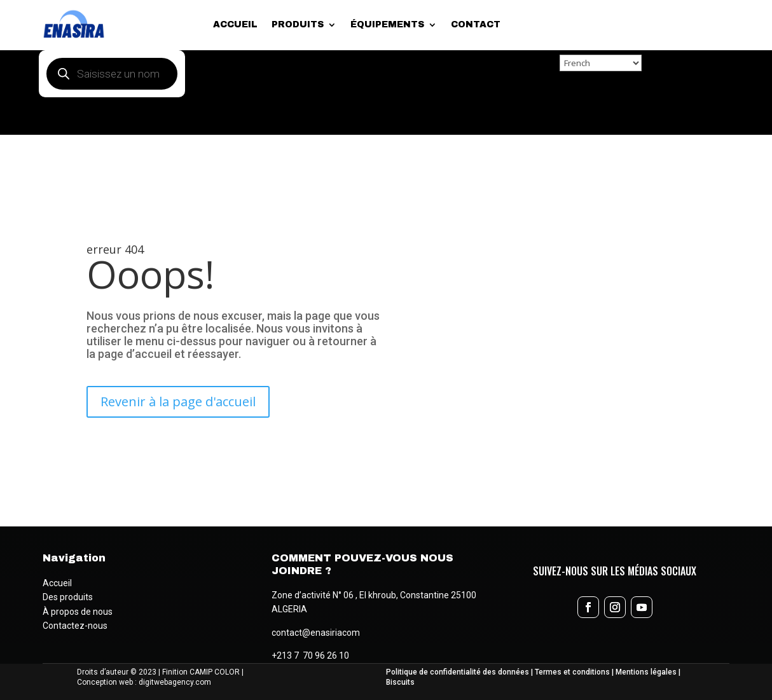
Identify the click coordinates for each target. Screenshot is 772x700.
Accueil (235, 24)
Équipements (387, 24)
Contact (476, 24)
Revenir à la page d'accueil (178, 401)
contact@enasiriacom (316, 633)
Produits (298, 24)
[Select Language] (601, 63)
